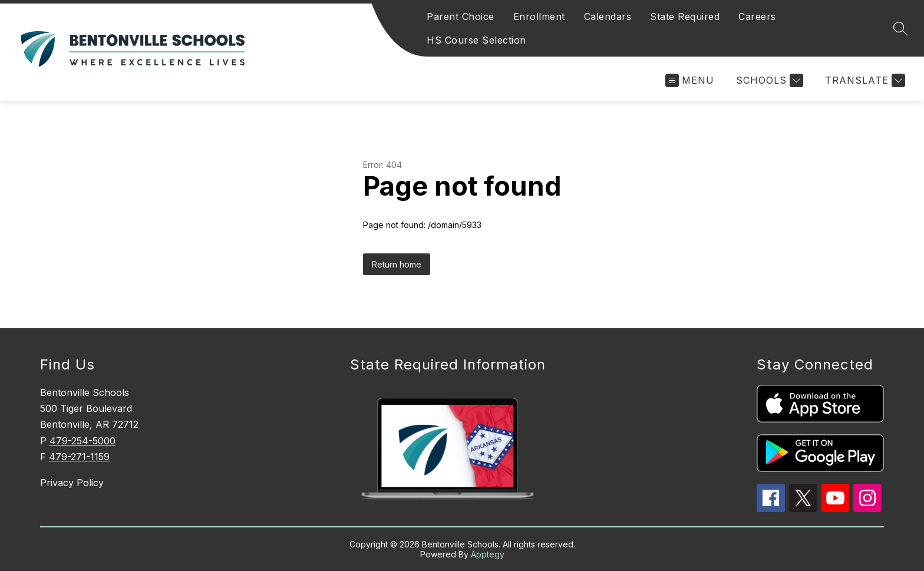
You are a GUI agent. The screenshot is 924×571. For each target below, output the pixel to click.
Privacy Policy (72, 483)
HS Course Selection (476, 40)
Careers (757, 16)
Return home (397, 264)
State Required (685, 16)
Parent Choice (461, 16)
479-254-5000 (82, 441)
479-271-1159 (79, 457)
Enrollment (539, 16)
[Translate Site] (864, 80)
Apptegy (488, 554)
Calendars (608, 16)
